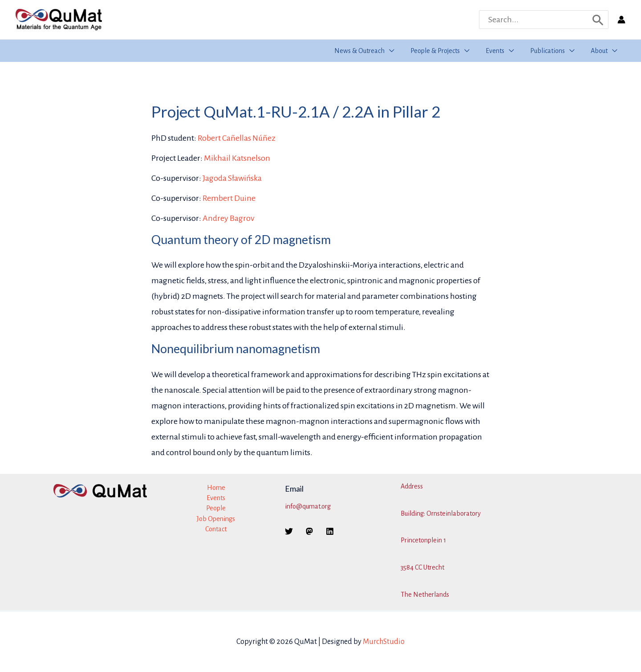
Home (216, 488)
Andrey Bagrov (228, 218)
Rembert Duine (229, 198)
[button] (398, 51)
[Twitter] (289, 531)
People (216, 508)
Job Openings (216, 519)
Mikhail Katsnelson (237, 158)
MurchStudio (384, 642)
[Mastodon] (309, 531)
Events (216, 498)
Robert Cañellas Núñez (237, 138)
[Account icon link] (621, 20)
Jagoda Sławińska (232, 178)
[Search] (598, 20)
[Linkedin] (330, 531)
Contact (216, 529)
